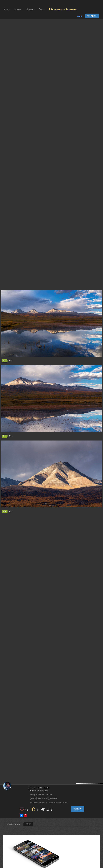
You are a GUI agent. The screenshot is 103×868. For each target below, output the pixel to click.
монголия (54, 798)
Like (5, 361)
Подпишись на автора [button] (78, 809)
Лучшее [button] (31, 9)
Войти (80, 16)
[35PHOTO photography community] (15, 3)
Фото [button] (7, 9)
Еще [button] (42, 9)
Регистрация (92, 16)
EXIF (28, 824)
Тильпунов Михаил (38, 791)
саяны (34, 798)
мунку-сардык (43, 798)
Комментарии (14, 824)
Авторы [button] (18, 9)
